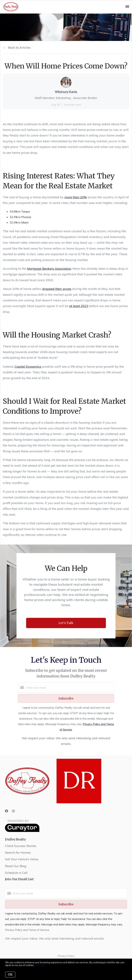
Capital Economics (28, 367)
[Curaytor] (22, 831)
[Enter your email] (69, 688)
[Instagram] (13, 811)
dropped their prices (57, 289)
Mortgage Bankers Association (49, 269)
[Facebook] (7, 811)
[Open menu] (127, 7)
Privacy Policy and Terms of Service (27, 930)
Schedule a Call (16, 873)
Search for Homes (18, 853)
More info (40, 965)
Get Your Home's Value (22, 859)
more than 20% (76, 197)
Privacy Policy (66, 956)
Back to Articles (19, 48)
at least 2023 (79, 306)
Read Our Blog (16, 866)
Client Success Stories (21, 846)
